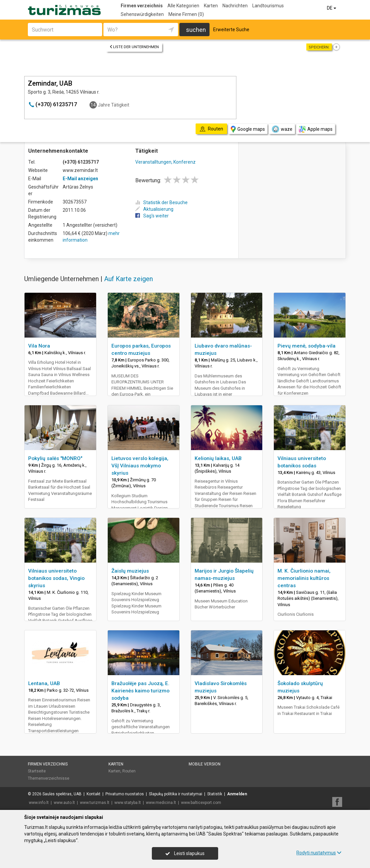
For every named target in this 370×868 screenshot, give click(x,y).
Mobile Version (205, 764)
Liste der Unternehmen (134, 47)
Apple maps (316, 129)
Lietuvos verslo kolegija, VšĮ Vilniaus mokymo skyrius (140, 466)
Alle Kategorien (183, 6)
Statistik (215, 794)
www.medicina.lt (161, 803)
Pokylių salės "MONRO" (55, 458)
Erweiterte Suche (231, 30)
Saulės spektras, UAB (62, 794)
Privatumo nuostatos (125, 794)
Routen (129, 771)
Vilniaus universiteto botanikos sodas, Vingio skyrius (56, 578)
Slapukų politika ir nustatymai (176, 794)
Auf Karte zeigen (128, 279)
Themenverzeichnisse (49, 778)
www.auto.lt (64, 803)
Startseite (37, 771)
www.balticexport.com (201, 803)
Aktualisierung (154, 209)
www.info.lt (39, 803)
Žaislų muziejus (130, 571)
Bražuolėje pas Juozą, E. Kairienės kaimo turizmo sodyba (140, 691)
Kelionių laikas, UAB (218, 458)
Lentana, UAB (44, 683)
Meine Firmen (186, 14)
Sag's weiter (152, 216)
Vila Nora (39, 346)
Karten (211, 6)
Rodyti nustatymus (319, 853)
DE (332, 8)
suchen (196, 30)
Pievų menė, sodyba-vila (307, 346)
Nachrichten (235, 6)
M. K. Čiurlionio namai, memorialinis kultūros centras (304, 578)
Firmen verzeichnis (142, 6)
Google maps (248, 129)
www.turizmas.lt (95, 803)
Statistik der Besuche (161, 202)
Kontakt (93, 794)
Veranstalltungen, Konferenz (165, 162)
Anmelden (237, 794)
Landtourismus (268, 6)
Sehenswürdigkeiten (142, 14)
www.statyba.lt (128, 803)
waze (282, 129)
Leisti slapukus (185, 853)
